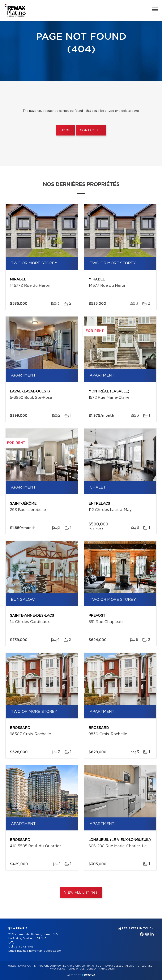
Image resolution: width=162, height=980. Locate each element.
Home (65, 130)
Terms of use (76, 969)
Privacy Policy (56, 969)
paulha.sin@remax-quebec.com (39, 951)
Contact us (91, 130)
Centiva (89, 975)
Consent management (101, 969)
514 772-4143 (25, 947)
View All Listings (81, 893)
